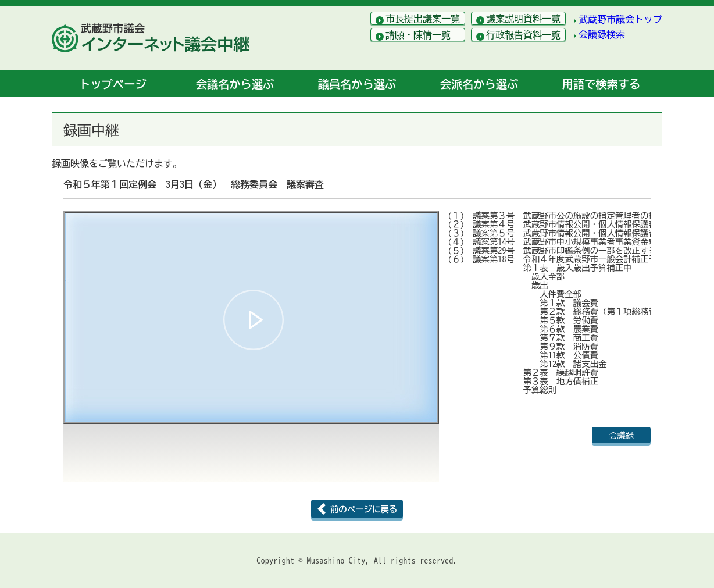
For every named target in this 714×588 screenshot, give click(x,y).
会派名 (479, 84)
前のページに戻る (364, 509)
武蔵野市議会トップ (620, 19)
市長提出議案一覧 (423, 19)
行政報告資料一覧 (523, 35)
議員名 (357, 84)
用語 (601, 84)
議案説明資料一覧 (523, 19)
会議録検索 (602, 34)
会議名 (235, 84)
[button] (254, 320)
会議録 (621, 435)
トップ (113, 84)
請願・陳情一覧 (418, 35)
